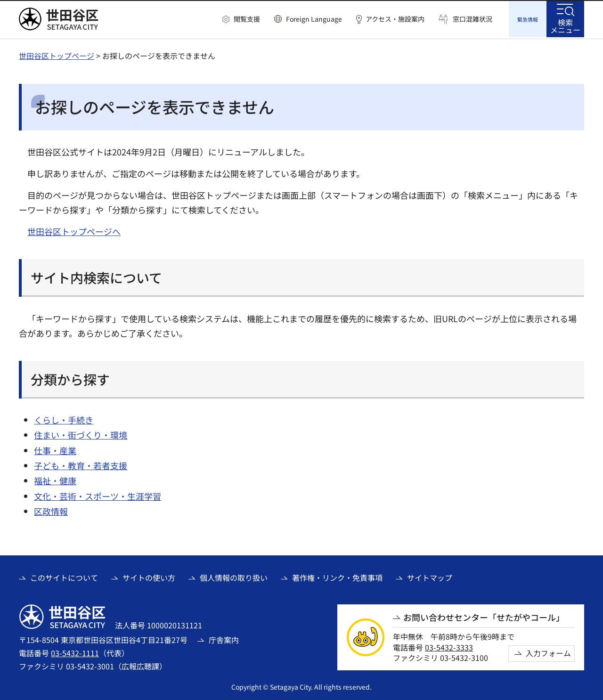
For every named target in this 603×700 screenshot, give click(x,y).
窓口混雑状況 (473, 19)
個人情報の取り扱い (234, 576)
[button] (241, 19)
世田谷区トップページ (57, 54)
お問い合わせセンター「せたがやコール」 (484, 616)
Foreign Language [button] (314, 19)
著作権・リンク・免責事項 (337, 576)
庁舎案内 (224, 638)
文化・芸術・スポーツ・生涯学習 (98, 495)
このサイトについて (64, 576)
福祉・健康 (55, 479)
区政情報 (51, 510)
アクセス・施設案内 (395, 19)
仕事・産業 (55, 449)
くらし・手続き (64, 418)
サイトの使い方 (149, 576)
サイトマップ (430, 576)
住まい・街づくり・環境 (81, 433)
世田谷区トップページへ (74, 230)
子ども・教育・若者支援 (81, 464)
